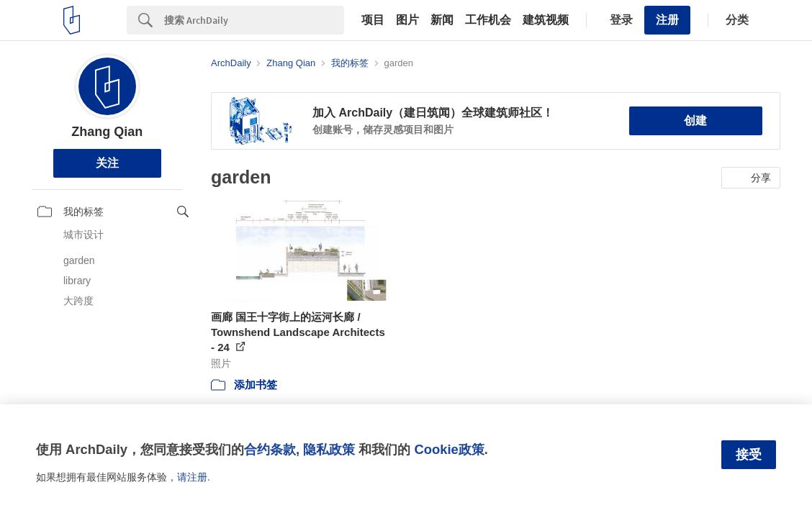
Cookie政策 (449, 449)
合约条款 (270, 449)
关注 (107, 163)
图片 (407, 20)
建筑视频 (546, 20)
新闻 (442, 20)
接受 (749, 455)
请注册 (192, 477)
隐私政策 (329, 449)
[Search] (254, 20)
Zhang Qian (107, 132)
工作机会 (488, 20)
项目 (373, 20)
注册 (667, 20)
